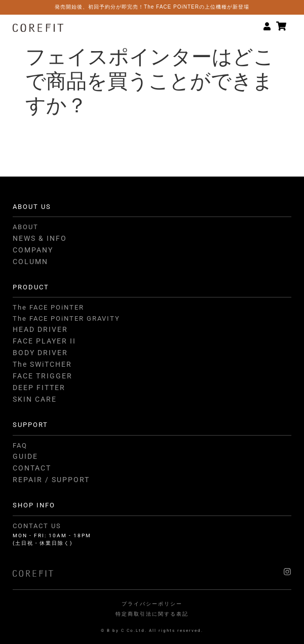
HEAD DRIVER (40, 329)
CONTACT (32, 468)
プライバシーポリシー (152, 604)
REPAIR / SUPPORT (51, 480)
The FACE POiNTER (48, 307)
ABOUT (26, 227)
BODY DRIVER (40, 353)
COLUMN (30, 262)
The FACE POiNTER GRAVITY (66, 318)
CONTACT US (37, 526)
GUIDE (25, 456)
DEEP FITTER (39, 388)
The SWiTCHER (42, 364)
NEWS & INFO (40, 238)
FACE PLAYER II (44, 341)
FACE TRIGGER (43, 376)
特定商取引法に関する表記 (152, 614)
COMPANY (33, 250)
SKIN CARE (35, 399)
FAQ (20, 445)
